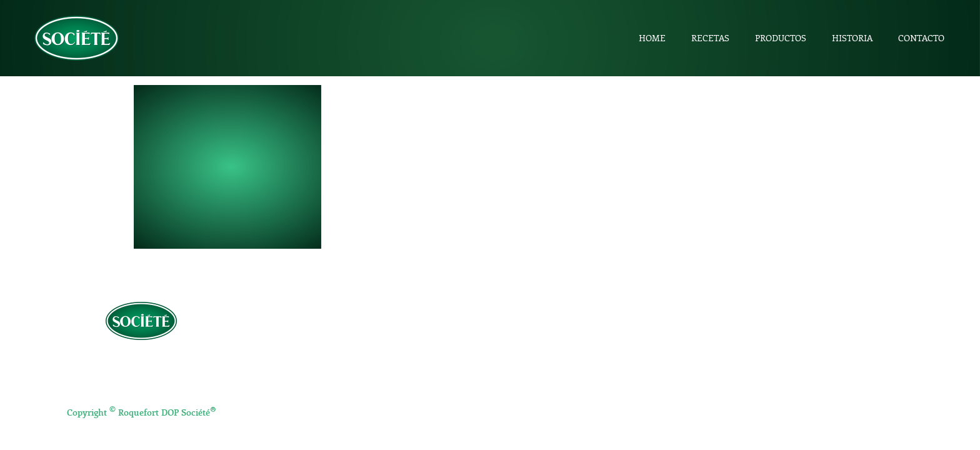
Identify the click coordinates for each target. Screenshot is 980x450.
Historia (852, 38)
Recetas (710, 38)
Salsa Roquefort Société (795, 398)
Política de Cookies (141, 387)
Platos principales (547, 363)
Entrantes (531, 348)
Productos (781, 38)
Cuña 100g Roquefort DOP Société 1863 (826, 350)
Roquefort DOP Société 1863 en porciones (830, 366)
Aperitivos (532, 333)
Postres (527, 378)
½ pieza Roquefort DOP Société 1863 (820, 334)
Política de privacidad (142, 359)
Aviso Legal (141, 373)
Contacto (921, 38)
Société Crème (777, 382)
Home (652, 38)
